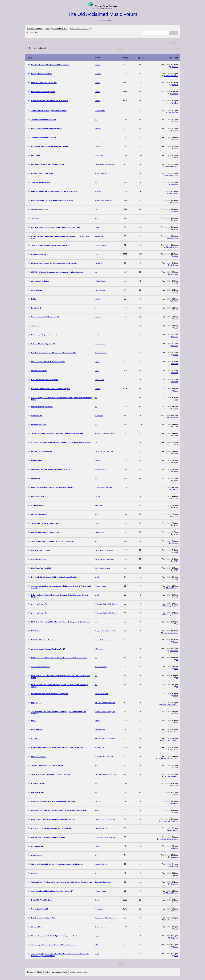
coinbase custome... (171, 76)
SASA (176, 391)
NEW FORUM (107, 20)
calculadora (174, 417)
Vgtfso (175, 355)
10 (167, 49)
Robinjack (174, 274)
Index (47, 28)
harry (176, 669)
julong (176, 848)
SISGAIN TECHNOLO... (169, 839)
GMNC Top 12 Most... (170, 821)
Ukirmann (174, 857)
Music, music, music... (79, 28)
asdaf (176, 121)
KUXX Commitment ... (169, 704)
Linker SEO (174, 238)
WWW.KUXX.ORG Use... (168, 758)
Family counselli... (171, 920)
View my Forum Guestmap (106, 6)
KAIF (176, 220)
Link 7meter (173, 193)
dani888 (175, 489)
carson (175, 696)
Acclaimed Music (60, 28)
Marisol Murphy (172, 175)
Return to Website (35, 28)
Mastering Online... (171, 606)
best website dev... (171, 166)
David (176, 229)
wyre (176, 902)
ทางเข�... (174, 103)
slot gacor (174, 722)
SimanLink (174, 866)
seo (177, 399)
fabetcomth (174, 651)
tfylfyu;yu (174, 265)
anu (176, 157)
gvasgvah (174, 184)
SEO (176, 767)
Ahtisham (174, 211)
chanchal (175, 85)
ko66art (175, 301)
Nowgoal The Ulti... (171, 633)
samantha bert (173, 112)
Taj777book (174, 731)
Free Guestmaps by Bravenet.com (102, 8)
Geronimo (174, 884)
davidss (175, 803)
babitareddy (174, 830)
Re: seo (175, 130)
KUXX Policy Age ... (170, 740)
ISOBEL (175, 67)
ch (177, 444)
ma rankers (174, 94)
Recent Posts (33, 32)
